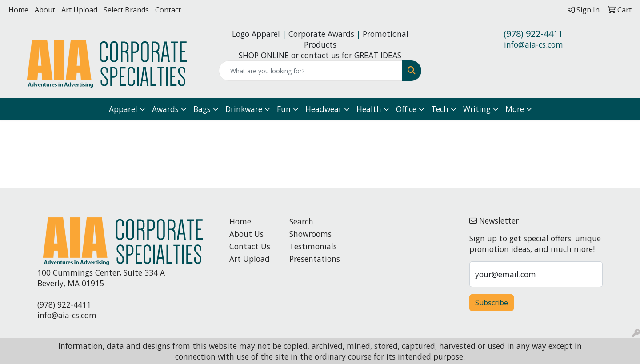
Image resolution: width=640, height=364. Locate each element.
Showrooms (310, 234)
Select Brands (126, 10)
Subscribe (492, 303)
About (45, 10)
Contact (168, 10)
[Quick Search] (311, 71)
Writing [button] (477, 109)
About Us (246, 234)
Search (301, 221)
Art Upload (79, 10)
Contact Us (250, 246)
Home (18, 10)
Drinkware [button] (244, 109)
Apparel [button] (123, 109)
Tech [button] (440, 109)
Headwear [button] (324, 109)
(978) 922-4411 (533, 34)
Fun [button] (284, 109)
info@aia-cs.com (534, 44)
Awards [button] (165, 109)
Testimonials (313, 246)
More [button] (515, 109)
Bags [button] (202, 109)
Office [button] (406, 109)
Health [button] (369, 109)
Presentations (314, 259)
